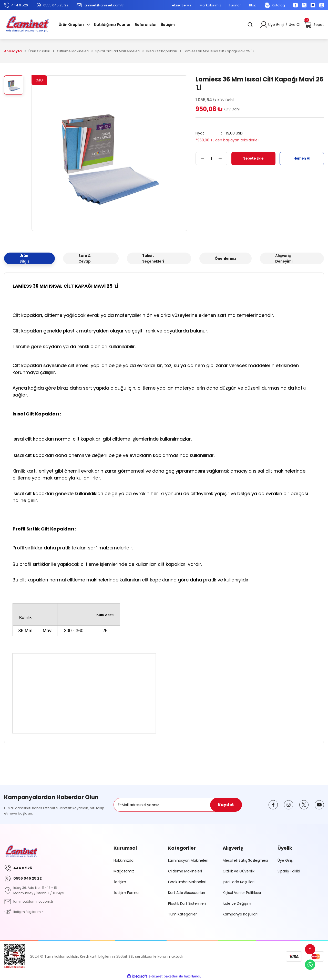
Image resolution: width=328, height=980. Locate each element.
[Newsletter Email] (178, 805)
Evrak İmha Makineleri (187, 882)
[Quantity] (211, 159)
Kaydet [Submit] (226, 805)
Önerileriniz (225, 258)
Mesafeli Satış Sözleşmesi (245, 860)
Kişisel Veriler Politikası (242, 893)
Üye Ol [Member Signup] (295, 25)
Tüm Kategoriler (182, 914)
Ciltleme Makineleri (185, 871)
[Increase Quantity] (223, 159)
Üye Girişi (285, 860)
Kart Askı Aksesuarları (187, 893)
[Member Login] (264, 25)
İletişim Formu (126, 893)
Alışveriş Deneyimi (284, 258)
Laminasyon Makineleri (188, 860)
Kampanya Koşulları (240, 914)
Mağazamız (124, 871)
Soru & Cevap (85, 258)
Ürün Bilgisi (25, 258)
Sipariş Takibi (289, 871)
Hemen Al (302, 158)
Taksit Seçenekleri (153, 258)
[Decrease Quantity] (200, 159)
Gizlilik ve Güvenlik (239, 871)
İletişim (120, 882)
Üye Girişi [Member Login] (276, 25)
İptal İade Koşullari (239, 882)
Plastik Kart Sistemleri (187, 903)
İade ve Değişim (237, 903)
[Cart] (314, 25)
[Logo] (27, 25)
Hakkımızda (124, 860)
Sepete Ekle (253, 158)
